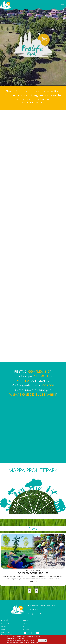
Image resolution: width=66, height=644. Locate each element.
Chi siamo (26, 624)
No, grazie (42, 641)
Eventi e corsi (6, 632)
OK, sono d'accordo (45, 637)
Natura (4, 629)
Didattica (4, 627)
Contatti (26, 629)
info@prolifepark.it (36, 614)
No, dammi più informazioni (29, 643)
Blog (25, 627)
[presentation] (30, 591)
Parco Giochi (5, 624)
